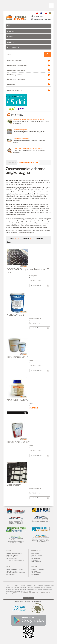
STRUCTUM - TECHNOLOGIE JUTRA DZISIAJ (38, 593)
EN (41, 13)
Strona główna (11, 162)
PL (37, 13)
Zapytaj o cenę (35, 280)
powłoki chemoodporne (26, 233)
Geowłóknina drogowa (20, 130)
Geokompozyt (14, 485)
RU (46, 13)
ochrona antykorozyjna (29, 162)
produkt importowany (35, 318)
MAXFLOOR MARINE (18, 442)
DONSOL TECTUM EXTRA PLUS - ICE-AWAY (27, 149)
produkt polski (33, 276)
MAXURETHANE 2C (18, 357)
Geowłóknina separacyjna (21, 138)
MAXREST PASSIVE (18, 400)
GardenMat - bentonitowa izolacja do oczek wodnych (29, 119)
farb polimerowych (20, 206)
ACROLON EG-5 (16, 315)
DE (50, 13)
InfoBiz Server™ (18, 593)
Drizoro (31, 361)
